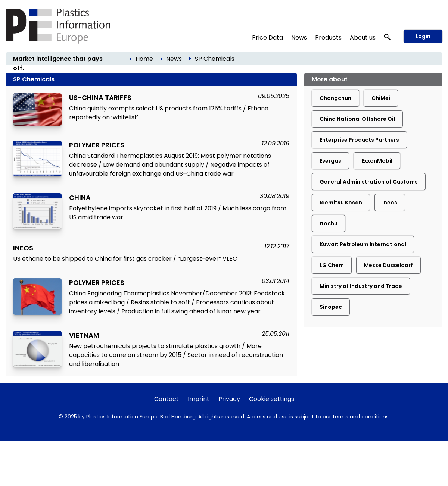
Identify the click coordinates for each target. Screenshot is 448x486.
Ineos (390, 203)
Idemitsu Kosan (341, 203)
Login (423, 36)
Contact (167, 399)
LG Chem (332, 265)
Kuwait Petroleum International (363, 244)
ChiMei (381, 98)
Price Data (267, 37)
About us (363, 37)
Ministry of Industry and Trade (361, 286)
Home (144, 59)
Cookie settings (272, 399)
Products (328, 37)
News (299, 37)
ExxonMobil (377, 161)
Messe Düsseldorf (388, 265)
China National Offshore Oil (357, 119)
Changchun (335, 98)
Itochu (329, 223)
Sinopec (331, 307)
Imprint (199, 399)
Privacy (229, 399)
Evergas (330, 161)
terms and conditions (361, 417)
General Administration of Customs (369, 182)
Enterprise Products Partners (359, 140)
